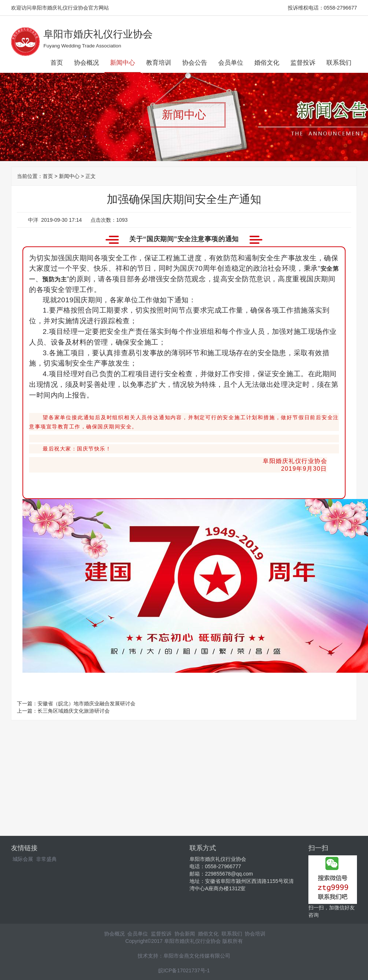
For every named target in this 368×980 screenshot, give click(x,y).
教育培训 (159, 63)
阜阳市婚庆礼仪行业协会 (98, 34)
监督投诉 (303, 63)
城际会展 (23, 859)
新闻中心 (123, 63)
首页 (57, 63)
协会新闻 (185, 934)
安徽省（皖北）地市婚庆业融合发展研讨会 (86, 703)
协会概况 (86, 63)
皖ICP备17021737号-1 (184, 970)
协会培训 (255, 934)
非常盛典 (46, 859)
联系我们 (339, 63)
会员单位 (231, 63)
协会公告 (195, 63)
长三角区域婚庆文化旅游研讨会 (74, 711)
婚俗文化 (267, 63)
